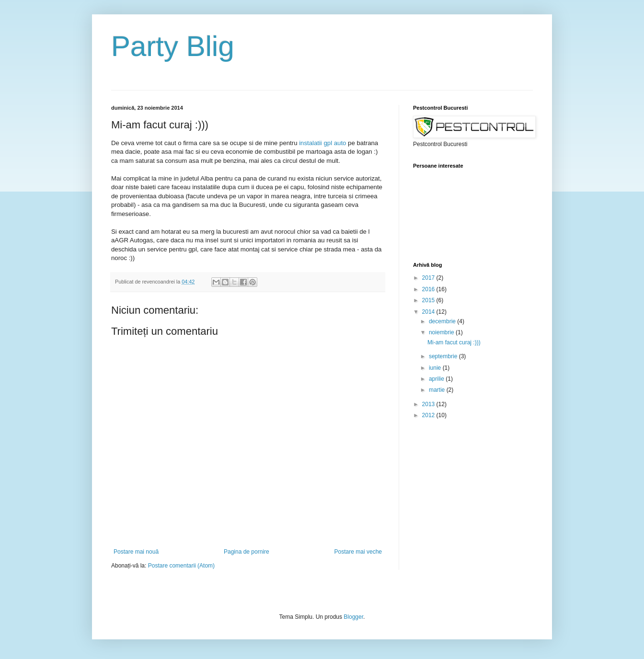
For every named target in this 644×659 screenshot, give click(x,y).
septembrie (444, 356)
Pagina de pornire (247, 552)
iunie (436, 368)
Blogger (353, 617)
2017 (429, 278)
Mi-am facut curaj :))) (454, 342)
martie (438, 390)
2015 (429, 300)
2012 (429, 415)
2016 (429, 289)
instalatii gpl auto (322, 143)
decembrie (443, 321)
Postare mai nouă (136, 552)
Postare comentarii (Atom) (181, 566)
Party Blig (173, 46)
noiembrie (442, 332)
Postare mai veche (358, 552)
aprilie (437, 379)
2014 (429, 312)
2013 (429, 404)
